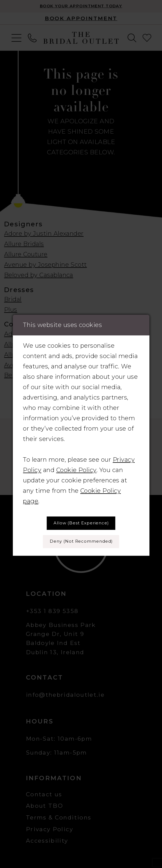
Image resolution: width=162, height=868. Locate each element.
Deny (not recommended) (81, 541)
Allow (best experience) (81, 523)
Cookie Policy (76, 470)
